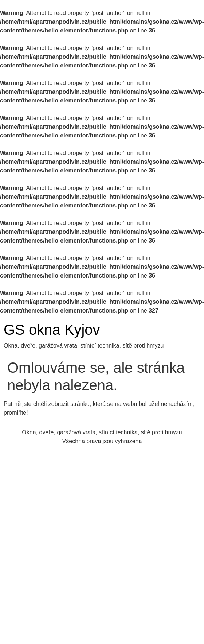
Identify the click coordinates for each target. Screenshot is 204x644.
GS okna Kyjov (52, 330)
